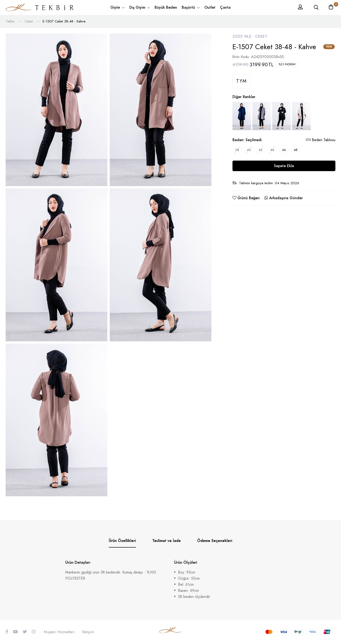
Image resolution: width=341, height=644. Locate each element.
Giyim (116, 7)
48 (296, 150)
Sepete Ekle (284, 166)
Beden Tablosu (321, 140)
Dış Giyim (138, 7)
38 (237, 150)
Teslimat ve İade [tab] (167, 541)
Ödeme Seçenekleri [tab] (215, 541)
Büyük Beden (166, 7)
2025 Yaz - (244, 36)
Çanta (225, 7)
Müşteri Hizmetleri (59, 632)
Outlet (210, 7)
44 (284, 150)
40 (249, 150)
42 (261, 150)
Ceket (29, 21)
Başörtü (189, 7)
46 (272, 150)
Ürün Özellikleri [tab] (122, 541)
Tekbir (10, 21)
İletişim (88, 632)
